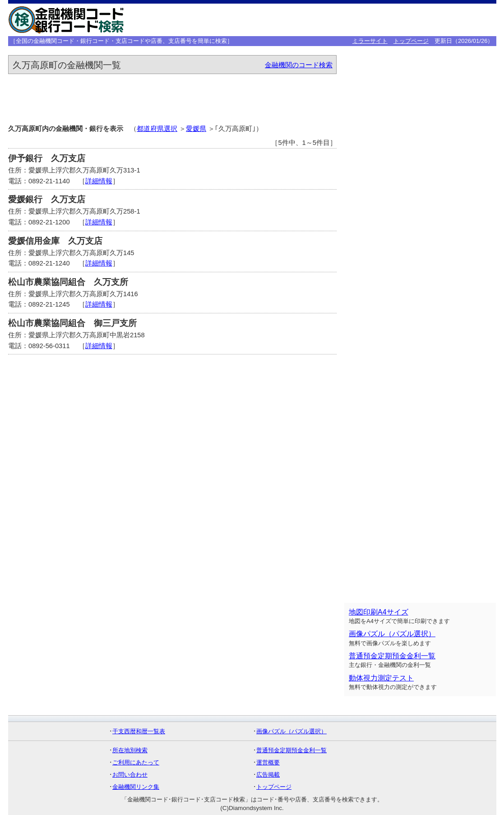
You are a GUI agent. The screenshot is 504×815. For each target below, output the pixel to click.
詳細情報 (99, 181)
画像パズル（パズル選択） (392, 634)
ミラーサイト (370, 41)
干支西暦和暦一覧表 (139, 731)
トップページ (411, 41)
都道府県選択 (157, 129)
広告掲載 (268, 775)
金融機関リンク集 (136, 787)
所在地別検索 (130, 750)
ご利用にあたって (136, 762)
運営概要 (268, 762)
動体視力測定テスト (381, 678)
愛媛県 (196, 129)
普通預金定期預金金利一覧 (392, 656)
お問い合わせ (130, 775)
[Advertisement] (355, 20)
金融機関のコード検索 (299, 65)
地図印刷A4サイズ (379, 612)
